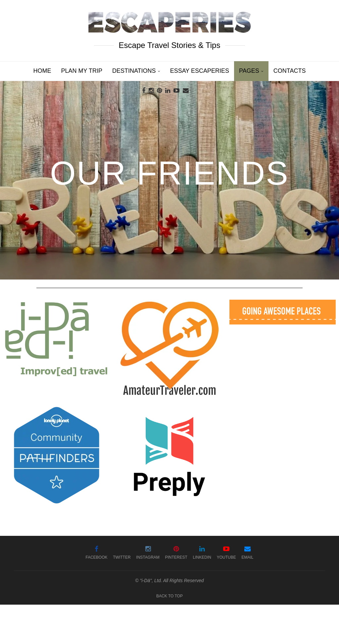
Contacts (290, 71)
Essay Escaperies (200, 71)
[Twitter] (122, 553)
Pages (249, 71)
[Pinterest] (159, 91)
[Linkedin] (168, 91)
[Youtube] (176, 91)
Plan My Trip (82, 71)
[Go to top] (169, 596)
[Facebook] (144, 91)
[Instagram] (151, 91)
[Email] (186, 91)
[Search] (204, 91)
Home (42, 71)
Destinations (134, 71)
